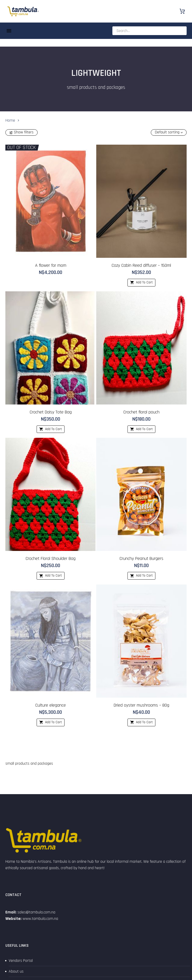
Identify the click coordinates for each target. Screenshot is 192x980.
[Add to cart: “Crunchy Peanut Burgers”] (141, 576)
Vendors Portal (21, 961)
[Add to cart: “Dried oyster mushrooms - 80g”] (141, 722)
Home (10, 120)
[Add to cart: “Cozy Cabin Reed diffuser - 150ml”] (141, 283)
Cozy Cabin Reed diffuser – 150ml (141, 265)
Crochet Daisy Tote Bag (51, 412)
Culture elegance (51, 705)
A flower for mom (51, 265)
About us (16, 971)
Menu (9, 31)
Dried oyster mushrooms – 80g (141, 705)
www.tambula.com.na (40, 919)
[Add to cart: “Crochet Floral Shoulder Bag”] (51, 576)
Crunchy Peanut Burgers (141, 558)
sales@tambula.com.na (36, 912)
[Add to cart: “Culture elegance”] (51, 722)
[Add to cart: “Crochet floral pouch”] (141, 429)
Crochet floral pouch (141, 412)
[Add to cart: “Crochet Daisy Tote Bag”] (51, 429)
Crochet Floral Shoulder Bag (51, 558)
